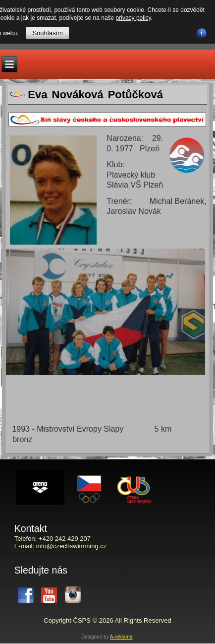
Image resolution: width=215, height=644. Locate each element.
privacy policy (134, 18)
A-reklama (121, 637)
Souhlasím (47, 33)
